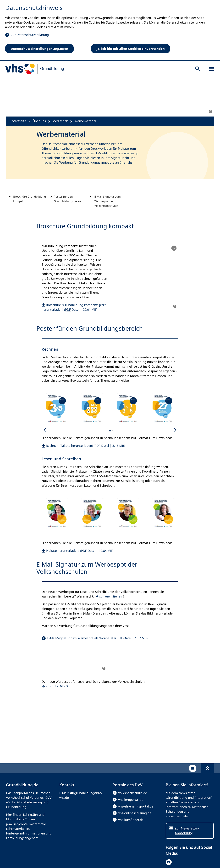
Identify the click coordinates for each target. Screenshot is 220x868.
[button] (57, 408)
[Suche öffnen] (198, 69)
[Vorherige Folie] (45, 430)
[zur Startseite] (35, 69)
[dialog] (110, 31)
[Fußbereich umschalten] (208, 768)
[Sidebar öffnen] (211, 69)
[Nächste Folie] (175, 430)
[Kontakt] (193, 768)
